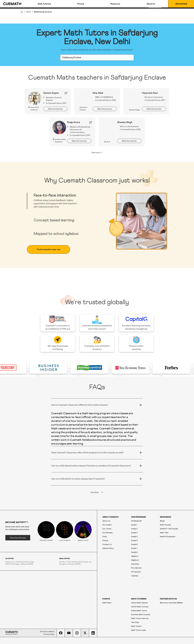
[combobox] (94, 58)
